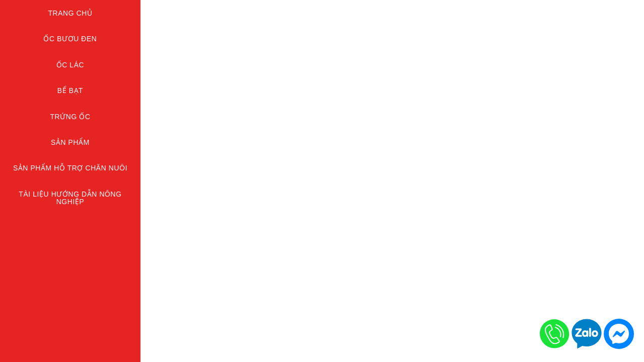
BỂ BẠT (70, 90)
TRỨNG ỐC (70, 117)
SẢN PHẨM (70, 142)
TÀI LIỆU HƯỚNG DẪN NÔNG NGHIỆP (70, 198)
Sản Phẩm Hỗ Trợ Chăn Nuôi (70, 168)
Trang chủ (70, 13)
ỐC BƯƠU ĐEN (70, 39)
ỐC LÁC (70, 65)
